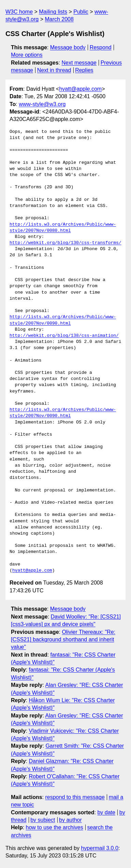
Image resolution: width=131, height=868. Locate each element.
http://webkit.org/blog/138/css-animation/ (64, 336)
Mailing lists (53, 12)
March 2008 (59, 19)
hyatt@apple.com (80, 89)
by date (106, 812)
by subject (43, 820)
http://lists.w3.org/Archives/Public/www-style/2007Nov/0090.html (63, 320)
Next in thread (54, 70)
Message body (68, 47)
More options (27, 55)
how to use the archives (55, 827)
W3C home (19, 12)
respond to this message (75, 797)
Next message (79, 63)
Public (81, 12)
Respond (101, 47)
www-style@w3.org (42, 104)
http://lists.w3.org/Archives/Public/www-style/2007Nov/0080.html (63, 228)
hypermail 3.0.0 (99, 848)
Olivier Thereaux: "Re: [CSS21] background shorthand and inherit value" (63, 640)
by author (70, 820)
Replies (84, 70)
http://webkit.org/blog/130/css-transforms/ (65, 243)
